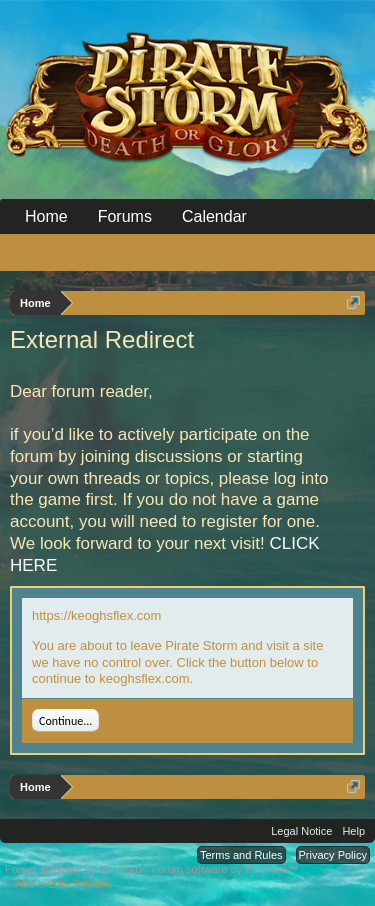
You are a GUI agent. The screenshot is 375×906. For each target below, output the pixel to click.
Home (46, 216)
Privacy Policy (333, 855)
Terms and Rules (241, 855)
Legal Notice (301, 831)
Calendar (214, 216)
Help (353, 831)
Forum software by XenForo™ (224, 869)
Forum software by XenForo (78, 869)
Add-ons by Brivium (62, 884)
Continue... (65, 721)
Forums (125, 216)
